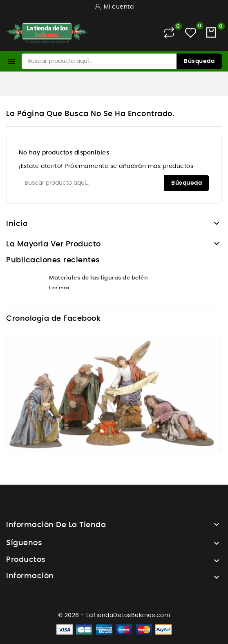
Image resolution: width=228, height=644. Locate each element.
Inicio (17, 224)
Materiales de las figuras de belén (98, 278)
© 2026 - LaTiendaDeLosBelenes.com (114, 615)
